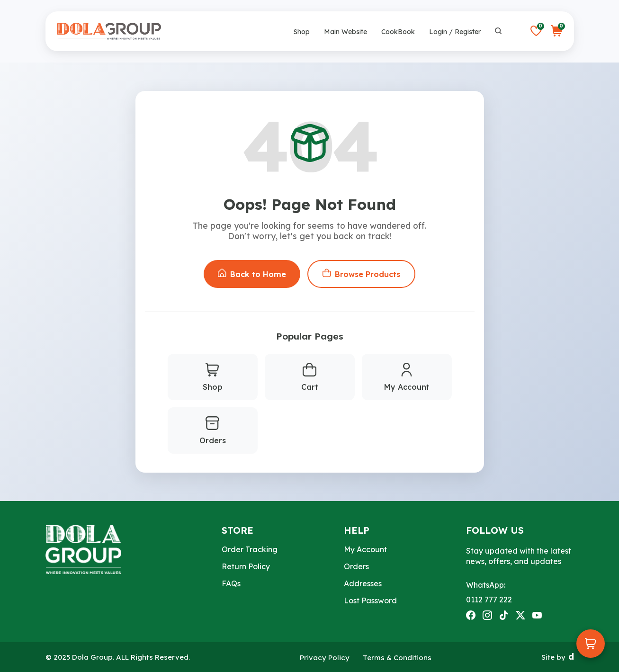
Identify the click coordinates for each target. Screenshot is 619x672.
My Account (407, 377)
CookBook (398, 32)
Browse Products (361, 274)
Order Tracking (250, 549)
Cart (310, 377)
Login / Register (455, 32)
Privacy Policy (325, 658)
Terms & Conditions (397, 658)
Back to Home (252, 274)
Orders (213, 431)
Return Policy (246, 566)
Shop (302, 32)
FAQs (231, 583)
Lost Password (370, 600)
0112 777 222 (489, 600)
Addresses (363, 583)
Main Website (345, 32)
